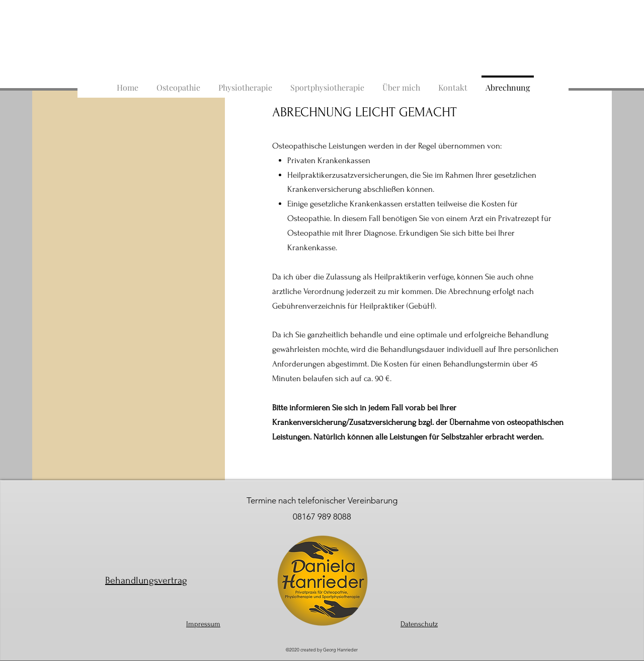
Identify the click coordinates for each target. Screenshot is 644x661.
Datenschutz (419, 624)
